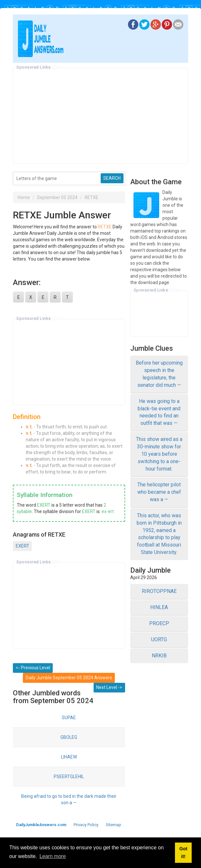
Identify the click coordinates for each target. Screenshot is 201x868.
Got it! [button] (183, 853)
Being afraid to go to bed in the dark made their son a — (69, 799)
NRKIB (159, 656)
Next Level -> (109, 687)
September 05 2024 (57, 197)
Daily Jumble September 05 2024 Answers (69, 678)
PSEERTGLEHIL (69, 777)
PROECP (159, 623)
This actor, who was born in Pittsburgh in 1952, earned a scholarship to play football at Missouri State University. (159, 534)
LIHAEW (69, 757)
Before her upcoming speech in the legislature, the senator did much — (159, 374)
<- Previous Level (33, 668)
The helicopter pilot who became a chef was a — (159, 492)
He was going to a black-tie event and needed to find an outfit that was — (159, 412)
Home (24, 197)
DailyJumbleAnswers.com (41, 825)
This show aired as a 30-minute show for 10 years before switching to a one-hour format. (159, 454)
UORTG (159, 639)
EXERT (44, 505)
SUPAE (69, 718)
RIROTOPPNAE (159, 591)
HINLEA (159, 607)
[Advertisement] (100, 116)
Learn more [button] (53, 856)
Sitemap (114, 825)
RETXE (91, 197)
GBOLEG (69, 737)
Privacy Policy (86, 825)
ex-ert (108, 511)
